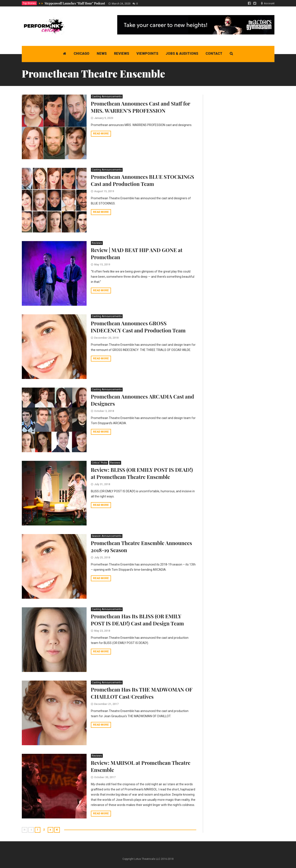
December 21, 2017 (106, 704)
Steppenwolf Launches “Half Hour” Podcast (75, 3)
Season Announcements (107, 536)
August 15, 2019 (104, 191)
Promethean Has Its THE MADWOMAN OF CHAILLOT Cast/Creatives (142, 693)
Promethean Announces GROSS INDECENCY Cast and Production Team (138, 327)
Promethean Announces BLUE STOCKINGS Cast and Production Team (143, 180)
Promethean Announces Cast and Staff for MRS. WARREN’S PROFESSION (141, 107)
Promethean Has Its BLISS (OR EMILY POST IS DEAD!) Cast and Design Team (137, 620)
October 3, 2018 (104, 411)
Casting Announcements (107, 97)
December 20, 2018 (106, 338)
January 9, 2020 (104, 118)
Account (269, 3)
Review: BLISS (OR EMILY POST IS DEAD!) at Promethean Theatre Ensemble (142, 473)
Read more (101, 134)
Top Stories (29, 3)
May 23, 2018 (102, 631)
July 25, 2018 (102, 558)
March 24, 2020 (121, 4)
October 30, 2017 (105, 777)
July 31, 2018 (102, 484)
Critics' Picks (100, 463)
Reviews (97, 243)
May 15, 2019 (102, 265)
